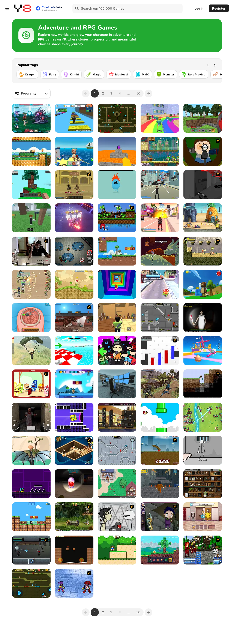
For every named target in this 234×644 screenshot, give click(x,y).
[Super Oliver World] (117, 251)
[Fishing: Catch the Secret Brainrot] (74, 151)
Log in (199, 8)
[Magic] (94, 74)
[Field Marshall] (31, 284)
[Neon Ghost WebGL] (74, 218)
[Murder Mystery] (117, 317)
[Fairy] (50, 74)
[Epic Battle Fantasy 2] (203, 550)
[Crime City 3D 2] (160, 218)
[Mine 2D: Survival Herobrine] (160, 550)
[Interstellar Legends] (31, 118)
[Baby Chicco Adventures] (31, 517)
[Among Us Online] (74, 251)
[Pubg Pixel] (31, 351)
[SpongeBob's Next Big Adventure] (203, 218)
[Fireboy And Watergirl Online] (31, 583)
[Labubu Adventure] (74, 384)
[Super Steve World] (117, 550)
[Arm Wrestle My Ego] (31, 251)
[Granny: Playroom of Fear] (203, 317)
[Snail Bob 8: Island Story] (160, 151)
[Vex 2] (160, 351)
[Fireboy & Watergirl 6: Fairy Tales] (160, 317)
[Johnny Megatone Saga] (117, 417)
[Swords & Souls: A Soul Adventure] (74, 185)
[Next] (215, 65)
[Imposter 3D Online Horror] (74, 484)
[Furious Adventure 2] (74, 550)
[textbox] (31, 93)
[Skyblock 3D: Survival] (31, 185)
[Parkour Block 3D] (117, 151)
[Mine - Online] (203, 118)
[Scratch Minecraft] (203, 384)
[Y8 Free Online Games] (22, 8)
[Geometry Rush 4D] (74, 417)
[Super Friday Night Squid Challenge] (117, 351)
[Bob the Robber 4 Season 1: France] (203, 484)
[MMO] (142, 74)
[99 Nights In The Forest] (31, 218)
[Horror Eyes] (31, 417)
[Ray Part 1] (203, 151)
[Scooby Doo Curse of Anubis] (74, 450)
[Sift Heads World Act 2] (203, 185)
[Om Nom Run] (160, 284)
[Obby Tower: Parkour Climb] (117, 284)
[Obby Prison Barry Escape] (160, 484)
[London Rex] (74, 317)
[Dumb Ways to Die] (117, 185)
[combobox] (31, 93)
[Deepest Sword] (160, 251)
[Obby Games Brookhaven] (74, 351)
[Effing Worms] (160, 450)
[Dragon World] (31, 450)
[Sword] (221, 74)
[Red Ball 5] (74, 284)
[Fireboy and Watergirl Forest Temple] (117, 118)
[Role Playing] (194, 74)
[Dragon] (27, 74)
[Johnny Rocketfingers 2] (117, 517)
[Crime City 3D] (160, 185)
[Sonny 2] (31, 550)
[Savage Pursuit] (203, 251)
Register (219, 8)
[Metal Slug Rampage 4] (74, 517)
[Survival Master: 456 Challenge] (160, 118)
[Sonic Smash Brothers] (117, 218)
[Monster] (166, 74)
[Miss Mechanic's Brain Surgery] (31, 317)
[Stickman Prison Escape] (203, 450)
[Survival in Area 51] (117, 384)
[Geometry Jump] (31, 484)
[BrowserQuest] (117, 484)
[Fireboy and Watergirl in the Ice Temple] (117, 450)
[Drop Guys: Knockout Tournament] (203, 351)
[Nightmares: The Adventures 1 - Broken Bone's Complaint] (160, 517)
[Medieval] (119, 74)
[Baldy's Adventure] (31, 151)
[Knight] (71, 74)
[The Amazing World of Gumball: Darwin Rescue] (203, 517)
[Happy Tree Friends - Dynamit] (31, 384)
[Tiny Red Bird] (160, 417)
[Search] (77, 8)
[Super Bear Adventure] (203, 284)
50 (138, 93)
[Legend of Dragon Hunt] (203, 417)
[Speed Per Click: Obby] (74, 118)
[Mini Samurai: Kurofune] (160, 384)
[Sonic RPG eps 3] (74, 583)
